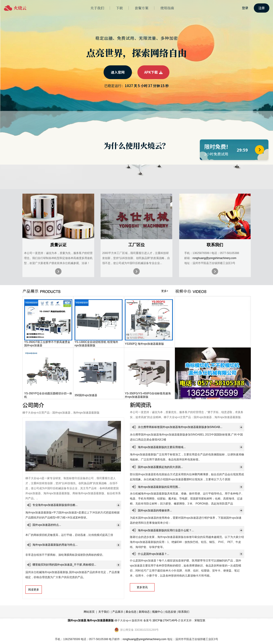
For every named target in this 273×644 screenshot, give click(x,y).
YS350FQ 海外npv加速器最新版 (144, 344)
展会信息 (131, 612)
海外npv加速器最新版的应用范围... (159, 487)
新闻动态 (144, 612)
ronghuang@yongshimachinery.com (214, 258)
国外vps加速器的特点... (47, 525)
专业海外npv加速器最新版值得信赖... (55, 505)
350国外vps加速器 (86, 395)
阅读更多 (34, 590)
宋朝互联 (200, 620)
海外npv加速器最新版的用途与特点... (55, 545)
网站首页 (89, 612)
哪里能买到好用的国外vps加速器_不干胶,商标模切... (64, 565)
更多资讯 (142, 587)
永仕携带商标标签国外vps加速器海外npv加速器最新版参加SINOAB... (180, 427)
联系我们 (184, 612)
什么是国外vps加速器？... (154, 554)
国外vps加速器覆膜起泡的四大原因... (160, 467)
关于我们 (104, 612)
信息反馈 (171, 612)
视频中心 (158, 612)
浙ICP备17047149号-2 (166, 620)
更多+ (165, 291)
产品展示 (118, 612)
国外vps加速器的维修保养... (155, 510)
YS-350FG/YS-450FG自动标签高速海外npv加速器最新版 (148, 395)
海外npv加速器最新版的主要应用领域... (162, 447)
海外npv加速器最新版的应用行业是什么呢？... (166, 530)
